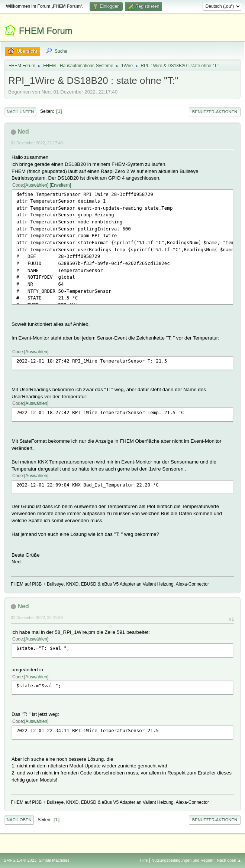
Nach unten (20, 112)
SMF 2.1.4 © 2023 (20, 860)
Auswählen (36, 185)
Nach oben (19, 820)
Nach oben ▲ (229, 860)
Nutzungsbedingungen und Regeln (182, 860)
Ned (23, 132)
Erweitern (60, 185)
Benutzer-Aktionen (215, 112)
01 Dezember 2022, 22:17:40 (37, 143)
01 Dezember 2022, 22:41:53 (37, 618)
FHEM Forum (46, 31)
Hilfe (144, 860)
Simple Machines (54, 860)
